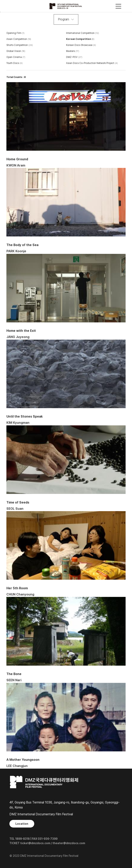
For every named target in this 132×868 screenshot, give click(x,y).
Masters (71, 51)
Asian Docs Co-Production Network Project (90, 63)
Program (63, 19)
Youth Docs (13, 63)
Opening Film (14, 33)
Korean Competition (79, 39)
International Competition (80, 33)
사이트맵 (118, 6)
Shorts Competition (17, 45)
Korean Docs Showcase (79, 45)
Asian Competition (17, 39)
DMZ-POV (72, 57)
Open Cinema (14, 57)
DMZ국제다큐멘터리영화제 (66, 6)
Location (22, 824)
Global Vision (14, 51)
